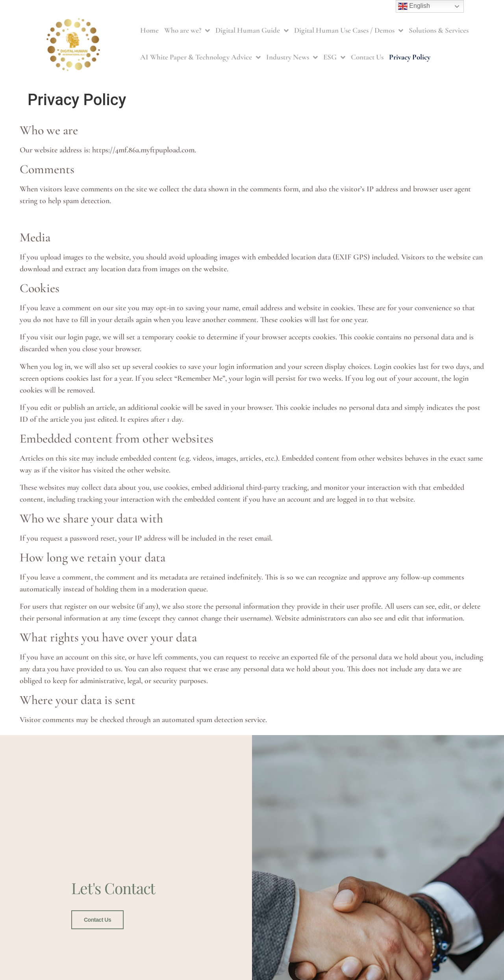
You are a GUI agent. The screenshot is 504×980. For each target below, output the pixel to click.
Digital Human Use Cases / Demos (349, 31)
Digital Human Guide (252, 31)
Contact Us (367, 57)
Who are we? (187, 31)
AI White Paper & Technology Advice (200, 57)
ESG (334, 57)
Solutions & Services (439, 30)
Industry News (292, 57)
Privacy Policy (410, 57)
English (414, 6)
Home (149, 30)
